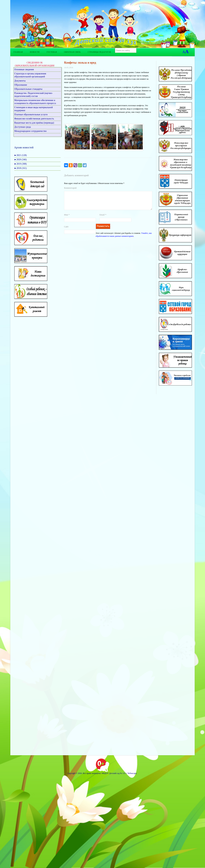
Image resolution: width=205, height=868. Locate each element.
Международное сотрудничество (31, 131)
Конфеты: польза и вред (80, 63)
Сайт (66, 231)
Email (103, 219)
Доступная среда (23, 127)
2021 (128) (21, 155)
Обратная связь (72, 52)
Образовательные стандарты (28, 89)
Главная (18, 52)
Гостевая (52, 52)
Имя (67, 219)
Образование (21, 85)
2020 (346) (21, 160)
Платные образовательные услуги (31, 115)
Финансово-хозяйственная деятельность (34, 119)
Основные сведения (24, 69)
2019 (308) (21, 164)
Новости (35, 52)
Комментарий (70, 188)
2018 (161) (21, 168)
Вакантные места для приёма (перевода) (34, 123)
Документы (20, 81)
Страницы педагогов (99, 52)
